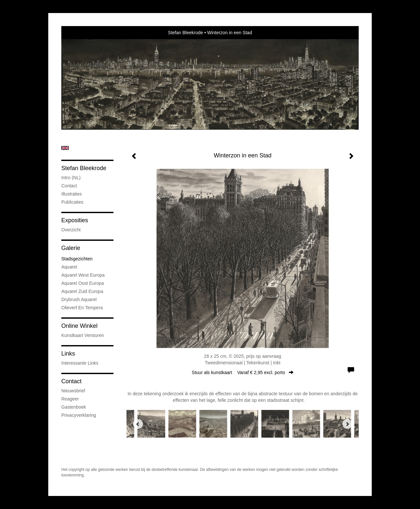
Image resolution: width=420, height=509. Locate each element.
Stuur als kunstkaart (243, 372)
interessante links (80, 363)
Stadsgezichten (77, 259)
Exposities (75, 220)
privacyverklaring (79, 415)
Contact (69, 186)
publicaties (72, 202)
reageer (70, 399)
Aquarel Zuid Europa (82, 291)
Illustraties (72, 194)
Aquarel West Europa (83, 275)
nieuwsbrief (73, 391)
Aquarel (69, 267)
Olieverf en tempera (82, 308)
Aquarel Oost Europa (83, 283)
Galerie (71, 248)
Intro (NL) (71, 178)
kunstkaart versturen (83, 335)
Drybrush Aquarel (79, 299)
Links (68, 354)
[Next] (347, 424)
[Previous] (138, 424)
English (65, 148)
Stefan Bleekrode (185, 33)
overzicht (71, 230)
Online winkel (79, 326)
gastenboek (74, 407)
